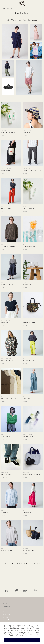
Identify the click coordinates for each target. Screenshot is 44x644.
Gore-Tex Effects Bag (29, 322)
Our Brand (7, 607)
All (8, 20)
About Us (6, 612)
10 (27, 564)
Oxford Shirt (5, 512)
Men (19, 20)
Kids (24, 20)
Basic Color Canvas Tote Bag (32, 474)
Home (4, 9)
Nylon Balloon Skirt (8, 284)
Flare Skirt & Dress (29, 512)
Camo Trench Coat (7, 360)
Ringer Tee (5, 322)
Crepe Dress (26, 398)
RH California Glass (29, 247)
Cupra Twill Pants (7, 209)
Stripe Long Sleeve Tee (8, 246)
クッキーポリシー (24, 636)
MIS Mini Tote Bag (29, 550)
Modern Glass (27, 284)
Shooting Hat (27, 133)
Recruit (5, 617)
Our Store (6, 604)
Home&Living (32, 20)
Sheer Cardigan (6, 436)
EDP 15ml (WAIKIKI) (8, 133)
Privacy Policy (8, 620)
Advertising (7, 615)
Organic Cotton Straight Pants (32, 171)
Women (14, 20)
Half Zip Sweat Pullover (9, 550)
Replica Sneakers (7, 474)
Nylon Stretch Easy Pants (30, 360)
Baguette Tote (6, 171)
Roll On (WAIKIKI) (29, 209)
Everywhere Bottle (28, 436)
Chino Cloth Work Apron (9, 398)
